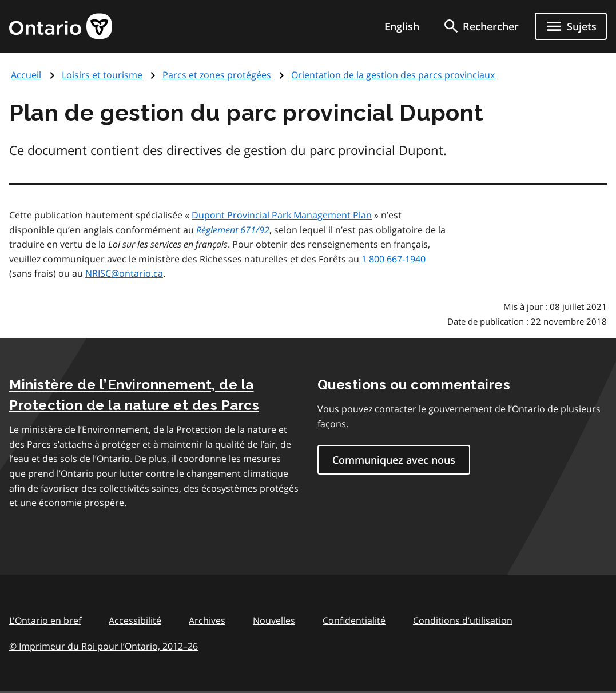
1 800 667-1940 (394, 259)
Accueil (26, 75)
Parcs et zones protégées (217, 75)
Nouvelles (274, 620)
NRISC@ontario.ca (124, 273)
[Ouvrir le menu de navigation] (571, 26)
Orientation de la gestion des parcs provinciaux (393, 75)
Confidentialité (354, 620)
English (402, 26)
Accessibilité (135, 620)
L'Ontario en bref (45, 620)
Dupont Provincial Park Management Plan (282, 215)
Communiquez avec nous (394, 460)
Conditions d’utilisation (463, 620)
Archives (207, 620)
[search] (480, 26)
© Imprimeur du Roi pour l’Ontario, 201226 (104, 646)
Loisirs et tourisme (102, 75)
